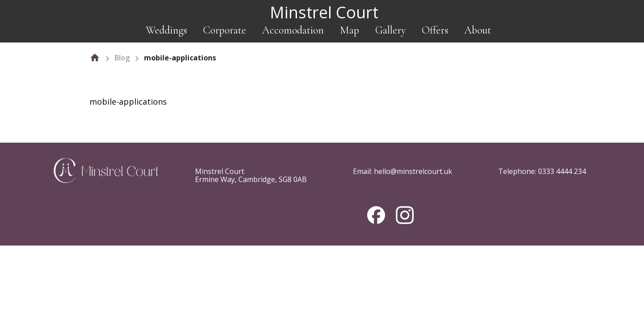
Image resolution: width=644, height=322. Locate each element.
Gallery (390, 30)
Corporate (225, 30)
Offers (435, 30)
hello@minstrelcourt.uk (413, 171)
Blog (122, 58)
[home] (95, 58)
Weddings (166, 30)
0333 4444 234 (562, 171)
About (478, 30)
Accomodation (293, 30)
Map (350, 30)
